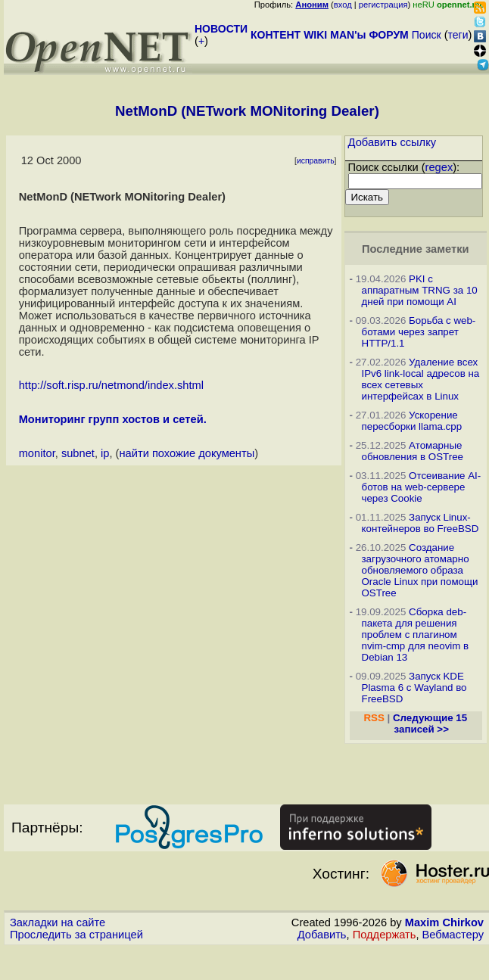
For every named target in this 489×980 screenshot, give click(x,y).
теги (458, 35)
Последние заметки (416, 249)
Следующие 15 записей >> (430, 723)
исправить (316, 161)
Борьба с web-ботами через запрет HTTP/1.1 (419, 332)
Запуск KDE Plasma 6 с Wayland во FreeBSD (414, 688)
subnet (78, 453)
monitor (37, 453)
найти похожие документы (187, 453)
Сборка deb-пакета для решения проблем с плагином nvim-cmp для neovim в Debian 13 (416, 635)
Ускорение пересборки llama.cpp (412, 421)
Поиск (427, 35)
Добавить (322, 935)
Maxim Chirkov (444, 922)
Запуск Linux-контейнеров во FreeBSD (420, 523)
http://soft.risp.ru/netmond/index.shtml (111, 385)
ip (105, 453)
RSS (374, 718)
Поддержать (385, 935)
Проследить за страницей (76, 935)
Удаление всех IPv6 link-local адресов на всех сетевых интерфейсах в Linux (421, 379)
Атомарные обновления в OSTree (413, 451)
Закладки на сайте (58, 922)
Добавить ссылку (392, 142)
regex (439, 167)
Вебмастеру (453, 935)
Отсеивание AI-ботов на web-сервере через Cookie (422, 487)
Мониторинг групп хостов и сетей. (113, 419)
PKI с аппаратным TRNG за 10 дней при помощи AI (420, 290)
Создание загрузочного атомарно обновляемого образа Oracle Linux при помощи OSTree (420, 570)
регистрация (383, 5)
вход (343, 5)
